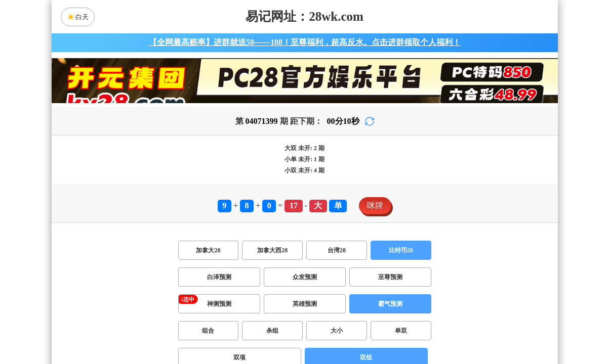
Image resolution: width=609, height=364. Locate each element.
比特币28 (401, 250)
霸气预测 (390, 304)
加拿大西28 (272, 250)
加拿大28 (208, 250)
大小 (337, 331)
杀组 (272, 331)
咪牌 (375, 206)
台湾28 (337, 250)
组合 (208, 331)
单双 (401, 331)
